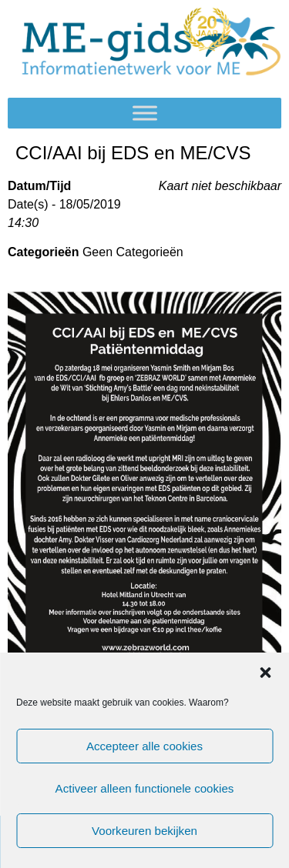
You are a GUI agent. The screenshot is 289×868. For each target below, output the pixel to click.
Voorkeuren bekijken (145, 831)
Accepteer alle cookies (144, 746)
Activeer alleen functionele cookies (144, 788)
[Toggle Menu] (145, 114)
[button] (265, 673)
